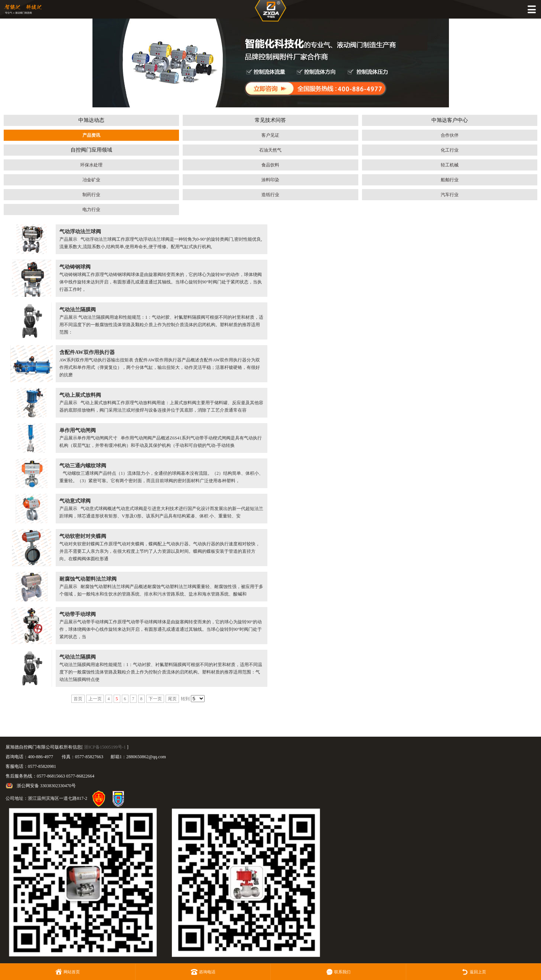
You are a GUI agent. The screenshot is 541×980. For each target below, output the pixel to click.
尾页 (172, 699)
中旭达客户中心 (450, 120)
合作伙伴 (450, 135)
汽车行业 (450, 195)
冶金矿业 (91, 180)
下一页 (155, 699)
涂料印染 (270, 180)
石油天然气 (270, 150)
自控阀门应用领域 (91, 150)
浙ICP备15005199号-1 (105, 747)
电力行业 (91, 210)
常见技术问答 (270, 120)
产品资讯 (91, 135)
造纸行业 (270, 195)
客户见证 (270, 135)
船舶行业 (450, 180)
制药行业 (91, 195)
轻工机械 (450, 165)
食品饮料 (270, 165)
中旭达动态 (91, 120)
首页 (78, 699)
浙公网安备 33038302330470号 (46, 786)
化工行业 (450, 150)
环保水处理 (91, 165)
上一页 (95, 699)
